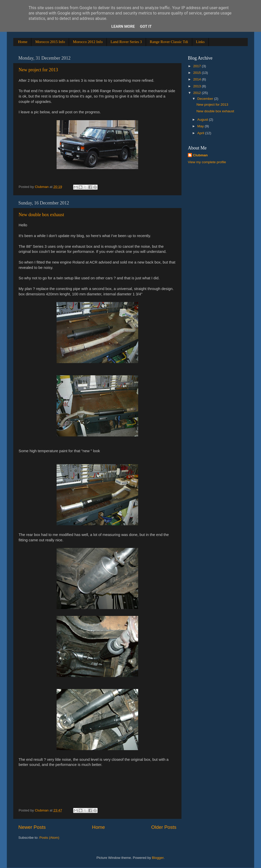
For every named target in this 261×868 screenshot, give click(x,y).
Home (23, 42)
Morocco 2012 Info (88, 42)
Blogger (158, 858)
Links (200, 42)
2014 (198, 79)
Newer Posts (32, 827)
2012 (198, 93)
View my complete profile (207, 162)
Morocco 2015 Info (50, 42)
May (201, 126)
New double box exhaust (41, 215)
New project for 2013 (38, 70)
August (203, 120)
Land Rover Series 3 (126, 42)
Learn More (123, 26)
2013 (198, 86)
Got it (146, 26)
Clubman (200, 155)
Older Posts (164, 827)
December (206, 99)
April (201, 133)
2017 (198, 66)
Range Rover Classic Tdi (169, 42)
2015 (198, 73)
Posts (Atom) (49, 838)
